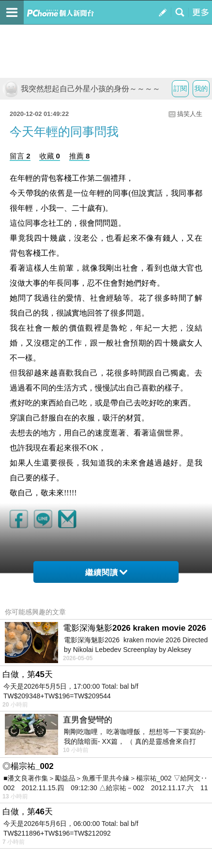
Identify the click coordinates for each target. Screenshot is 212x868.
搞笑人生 (190, 114)
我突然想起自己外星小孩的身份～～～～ (81, 89)
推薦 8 (80, 156)
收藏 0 (50, 156)
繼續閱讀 (106, 572)
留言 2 (20, 156)
